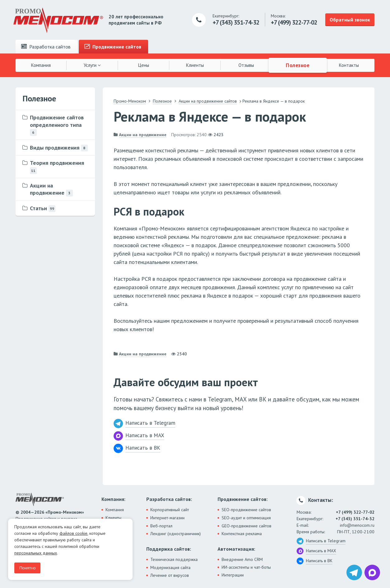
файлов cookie (73, 533)
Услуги (92, 65)
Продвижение (113, 47)
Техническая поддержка (174, 559)
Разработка (46, 47)
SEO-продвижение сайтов (246, 510)
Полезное (298, 65)
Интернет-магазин (167, 518)
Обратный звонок (350, 20)
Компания (41, 65)
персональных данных (36, 553)
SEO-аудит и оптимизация (246, 518)
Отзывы (246, 65)
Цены (144, 65)
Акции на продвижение (143, 135)
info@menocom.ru (357, 525)
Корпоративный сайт (170, 510)
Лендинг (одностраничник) (176, 534)
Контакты (349, 65)
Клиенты (195, 65)
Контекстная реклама (242, 534)
